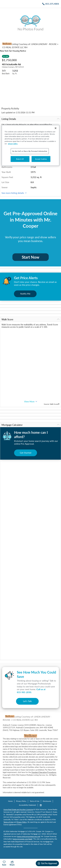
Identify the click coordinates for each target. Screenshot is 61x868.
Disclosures (47, 801)
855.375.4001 (52, 4)
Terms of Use (34, 801)
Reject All (20, 159)
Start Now (30, 257)
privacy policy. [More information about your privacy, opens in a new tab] (13, 143)
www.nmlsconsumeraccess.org (29, 836)
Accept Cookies (41, 159)
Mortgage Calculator (30, 425)
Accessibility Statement (27, 805)
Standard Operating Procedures (44, 772)
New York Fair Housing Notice (13, 51)
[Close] (56, 128)
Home (10, 801)
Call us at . (31, 691)
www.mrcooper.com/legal (22, 839)
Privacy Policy (21, 801)
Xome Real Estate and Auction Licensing (18, 809)
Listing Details (30, 119)
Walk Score (30, 319)
